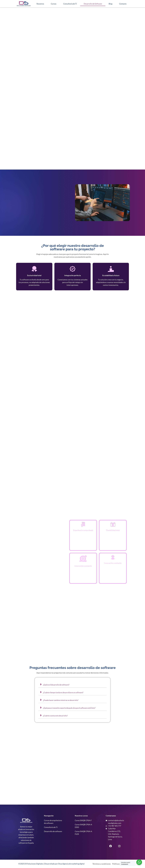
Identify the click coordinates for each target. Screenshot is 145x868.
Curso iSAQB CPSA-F (83, 820)
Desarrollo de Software (93, 4)
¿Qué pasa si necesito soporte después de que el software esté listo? (69, 708)
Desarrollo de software (53, 831)
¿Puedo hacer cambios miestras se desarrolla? (61, 700)
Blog (110, 4)
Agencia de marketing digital (73, 864)
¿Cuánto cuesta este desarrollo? (55, 716)
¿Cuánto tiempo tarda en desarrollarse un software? (63, 692)
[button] (72, 684)
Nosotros (40, 4)
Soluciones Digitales (35, 864)
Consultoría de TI (70, 4)
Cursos (54, 4)
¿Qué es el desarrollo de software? (56, 685)
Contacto (123, 4)
